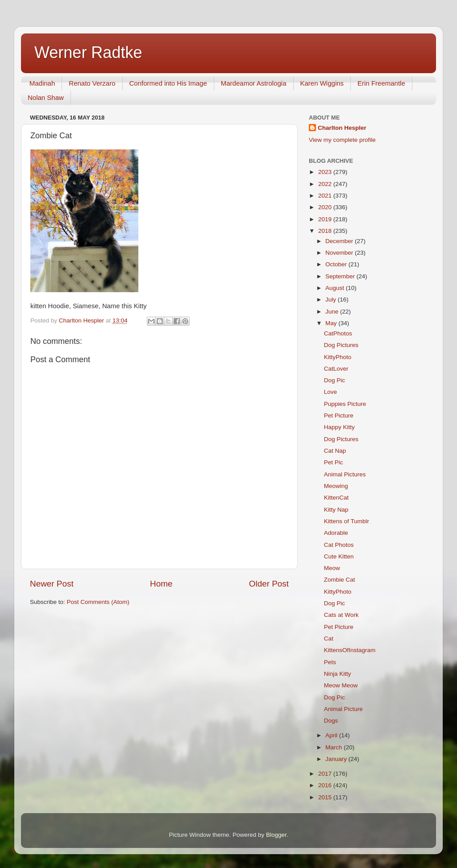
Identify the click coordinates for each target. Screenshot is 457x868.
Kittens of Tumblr (347, 521)
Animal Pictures (345, 474)
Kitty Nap (336, 510)
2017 (326, 774)
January (337, 759)
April (332, 735)
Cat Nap (335, 451)
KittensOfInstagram (350, 650)
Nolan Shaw (46, 97)
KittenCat (337, 498)
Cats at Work (341, 615)
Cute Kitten (339, 556)
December (340, 241)
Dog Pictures (341, 345)
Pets (330, 662)
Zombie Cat (340, 580)
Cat (329, 639)
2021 (326, 196)
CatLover (336, 369)
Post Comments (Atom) (98, 602)
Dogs (331, 721)
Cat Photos (339, 545)
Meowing (336, 486)
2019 (326, 219)
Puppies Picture (345, 404)
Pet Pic (334, 462)
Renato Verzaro (92, 83)
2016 (326, 785)
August (336, 288)
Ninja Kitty (338, 674)
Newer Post (52, 584)
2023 (326, 172)
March (334, 747)
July (332, 300)
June (333, 312)
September (341, 276)
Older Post (269, 584)
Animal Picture (343, 709)
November (340, 253)
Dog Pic (334, 380)
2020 (326, 207)
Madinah (42, 83)
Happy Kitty (339, 427)
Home (161, 584)
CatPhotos (338, 333)
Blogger (276, 835)
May (332, 323)
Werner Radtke (88, 52)
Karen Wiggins (322, 83)
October (337, 264)
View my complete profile (342, 140)
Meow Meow (341, 685)
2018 (326, 231)
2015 (326, 797)
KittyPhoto (338, 357)
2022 (326, 184)
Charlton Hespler (342, 128)
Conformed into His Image (168, 83)
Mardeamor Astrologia (254, 83)
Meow (332, 568)
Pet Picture (339, 415)
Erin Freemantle (381, 83)
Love (330, 392)
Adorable (336, 533)
